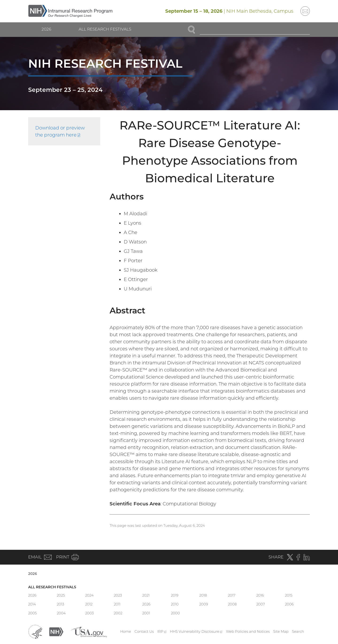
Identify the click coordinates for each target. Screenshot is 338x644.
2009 (204, 604)
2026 (46, 29)
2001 (146, 613)
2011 (117, 604)
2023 (118, 595)
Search (298, 631)
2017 (232, 595)
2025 (61, 595)
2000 (175, 613)
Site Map (281, 631)
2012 (89, 604)
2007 (261, 604)
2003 (89, 613)
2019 (175, 595)
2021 (146, 595)
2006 (289, 604)
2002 (118, 613)
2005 (32, 613)
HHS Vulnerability (196, 631)
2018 (203, 595)
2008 (232, 604)
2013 (60, 604)
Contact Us (144, 631)
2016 (260, 595)
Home (126, 631)
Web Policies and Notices (248, 631)
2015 (289, 595)
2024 (89, 595)
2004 (61, 613)
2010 (175, 604)
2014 (32, 604)
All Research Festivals (105, 29)
